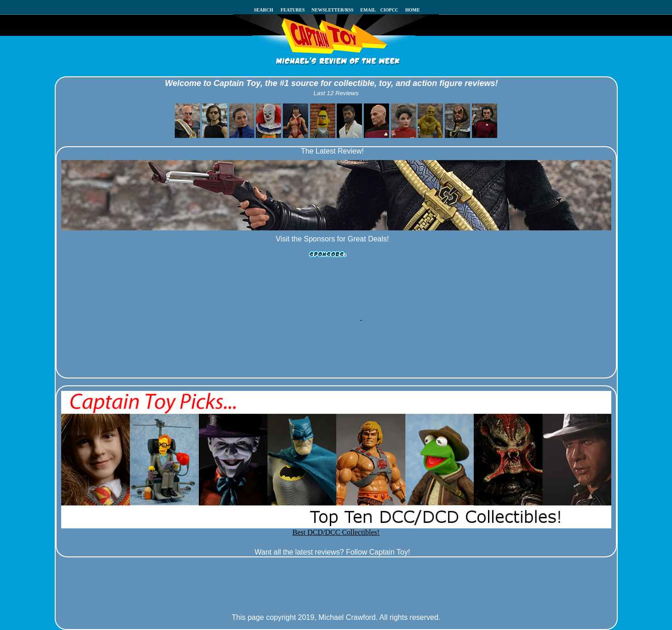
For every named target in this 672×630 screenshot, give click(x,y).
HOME (413, 10)
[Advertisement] (331, 291)
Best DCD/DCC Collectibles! (336, 529)
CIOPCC (391, 10)
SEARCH (266, 10)
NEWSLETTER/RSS (332, 10)
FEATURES (293, 10)
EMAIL (370, 10)
